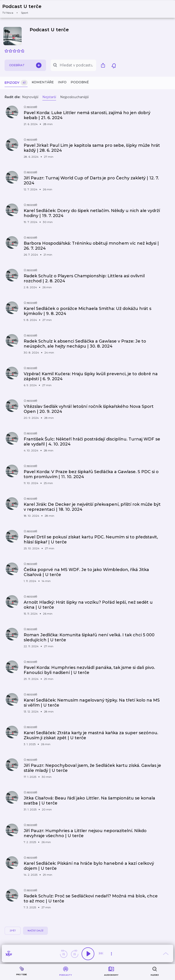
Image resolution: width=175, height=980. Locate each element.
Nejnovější (30, 97)
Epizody (16, 83)
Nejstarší (49, 97)
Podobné (80, 82)
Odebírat (25, 65)
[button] (25, 9)
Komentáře (43, 82)
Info (62, 82)
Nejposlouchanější (74, 97)
